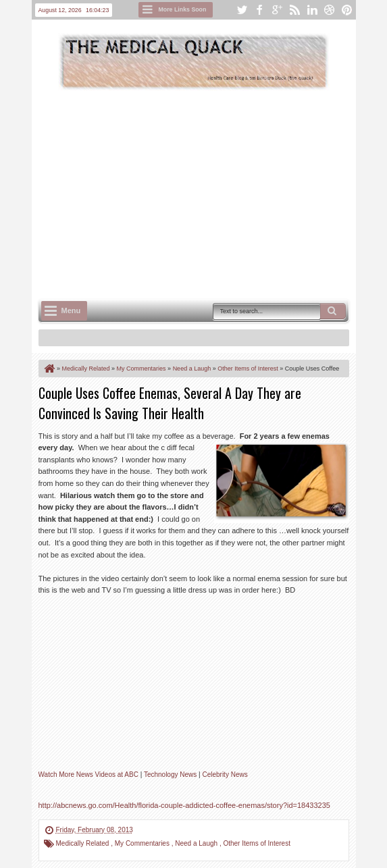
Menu (71, 310)
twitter (242, 10)
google (277, 10)
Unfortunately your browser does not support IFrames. (171, 691)
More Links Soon (183, 9)
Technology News (170, 775)
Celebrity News (225, 775)
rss (294, 10)
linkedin (312, 10)
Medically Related (84, 843)
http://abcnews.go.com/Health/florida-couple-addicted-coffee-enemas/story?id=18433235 (184, 805)
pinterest (347, 10)
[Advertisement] (213, 193)
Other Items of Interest (256, 843)
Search (333, 311)
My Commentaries (143, 843)
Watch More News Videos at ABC (88, 775)
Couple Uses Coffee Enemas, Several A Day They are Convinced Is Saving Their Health (170, 403)
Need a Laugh (197, 843)
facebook (259, 10)
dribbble (330, 10)
